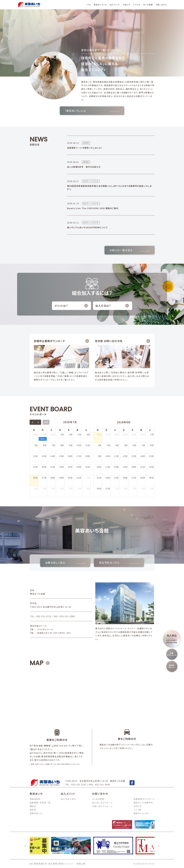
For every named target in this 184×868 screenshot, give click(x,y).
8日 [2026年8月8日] (88, 488)
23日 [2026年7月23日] (70, 467)
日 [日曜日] (34, 430)
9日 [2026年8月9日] (100, 456)
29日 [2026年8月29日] (151, 478)
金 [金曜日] (78, 430)
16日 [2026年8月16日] (99, 467)
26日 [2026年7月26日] (35, 478)
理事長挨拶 (35, 799)
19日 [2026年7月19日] (35, 467)
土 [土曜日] (86, 430)
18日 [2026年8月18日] (116, 467)
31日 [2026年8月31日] (108, 488)
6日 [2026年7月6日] (45, 445)
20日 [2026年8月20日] (134, 467)
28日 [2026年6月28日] (35, 434)
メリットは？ (71, 306)
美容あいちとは (100, 5)
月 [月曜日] (43, 430)
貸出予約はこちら (119, 563)
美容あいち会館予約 (143, 803)
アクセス (137, 5)
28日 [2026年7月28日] (53, 478)
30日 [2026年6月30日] (53, 434)
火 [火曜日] (51, 430)
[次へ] (159, 846)
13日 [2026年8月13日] (134, 456)
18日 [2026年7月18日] (88, 456)
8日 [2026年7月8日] (62, 445)
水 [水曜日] (60, 430)
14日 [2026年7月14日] (53, 456)
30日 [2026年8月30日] (99, 488)
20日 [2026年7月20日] (44, 467)
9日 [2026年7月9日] (71, 445)
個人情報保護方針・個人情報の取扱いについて (52, 864)
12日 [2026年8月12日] (125, 456)
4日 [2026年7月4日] (88, 434)
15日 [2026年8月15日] (151, 456)
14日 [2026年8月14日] (143, 456)
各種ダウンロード (172, 654)
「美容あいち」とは (92, 111)
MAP (36, 663)
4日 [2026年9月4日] (143, 488)
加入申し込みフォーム (102, 803)
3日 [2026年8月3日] (45, 488)
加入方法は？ (112, 306)
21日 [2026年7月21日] (53, 467)
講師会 (33, 806)
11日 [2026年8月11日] (116, 456)
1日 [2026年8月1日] (88, 478)
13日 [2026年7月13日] (44, 456)
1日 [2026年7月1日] (62, 434)
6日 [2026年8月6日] (71, 488)
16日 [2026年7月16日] (70, 456)
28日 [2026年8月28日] (143, 478)
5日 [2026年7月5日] (36, 445)
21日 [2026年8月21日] (143, 467)
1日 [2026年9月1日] (117, 488)
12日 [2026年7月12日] (35, 456)
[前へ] (25, 846)
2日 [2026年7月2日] (71, 434)
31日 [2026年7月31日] (79, 478)
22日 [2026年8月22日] (151, 467)
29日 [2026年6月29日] (44, 434)
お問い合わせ (161, 5)
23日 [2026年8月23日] (99, 478)
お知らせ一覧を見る (130, 250)
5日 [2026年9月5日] (152, 488)
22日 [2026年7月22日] (62, 467)
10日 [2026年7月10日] (79, 445)
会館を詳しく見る (65, 563)
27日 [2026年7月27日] (44, 478)
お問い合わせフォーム (102, 806)
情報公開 (81, 864)
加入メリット (115, 5)
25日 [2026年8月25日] (116, 478)
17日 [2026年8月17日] (108, 467)
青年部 (33, 810)
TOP (89, 5)
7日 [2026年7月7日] (53, 445)
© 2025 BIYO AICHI (144, 864)
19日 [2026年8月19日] (125, 467)
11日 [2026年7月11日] (88, 445)
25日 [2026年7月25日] (88, 467)
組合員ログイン (172, 666)
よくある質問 (98, 799)
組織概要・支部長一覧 (40, 803)
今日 (46, 422)
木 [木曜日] (69, 430)
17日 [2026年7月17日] (79, 456)
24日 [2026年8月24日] (108, 478)
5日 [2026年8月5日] (62, 488)
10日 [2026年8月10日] (108, 456)
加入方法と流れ (68, 799)
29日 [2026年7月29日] (62, 478)
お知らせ (127, 5)
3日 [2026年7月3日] (80, 434)
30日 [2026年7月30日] (70, 478)
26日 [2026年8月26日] (125, 478)
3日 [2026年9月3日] (135, 488)
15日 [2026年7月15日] (62, 456)
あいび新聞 (148, 5)
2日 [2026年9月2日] (126, 488)
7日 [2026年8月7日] (80, 488)
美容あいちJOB (141, 813)
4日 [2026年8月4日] (53, 488)
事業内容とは (36, 813)
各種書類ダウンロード (144, 799)
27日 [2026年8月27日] (134, 478)
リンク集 (137, 810)
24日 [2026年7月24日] (79, 467)
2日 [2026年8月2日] (36, 488)
